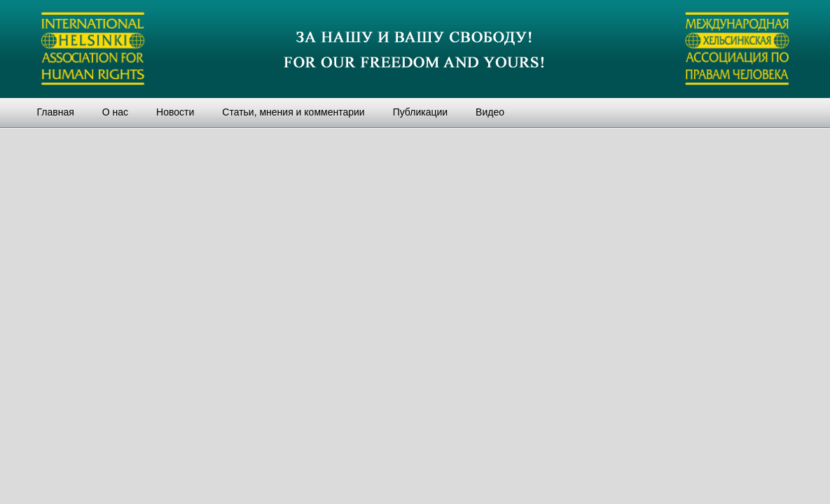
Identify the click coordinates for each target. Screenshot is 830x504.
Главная (56, 112)
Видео (490, 112)
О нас (115, 112)
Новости (175, 112)
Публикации (420, 112)
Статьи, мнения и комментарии (293, 112)
